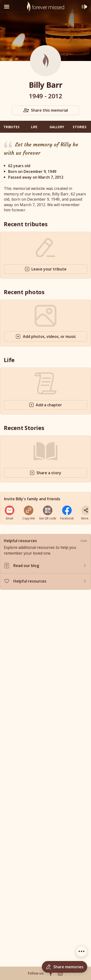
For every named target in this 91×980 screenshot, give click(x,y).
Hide (84, 541)
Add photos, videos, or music (46, 336)
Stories (80, 127)
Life (34, 127)
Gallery (57, 127)
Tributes (11, 127)
